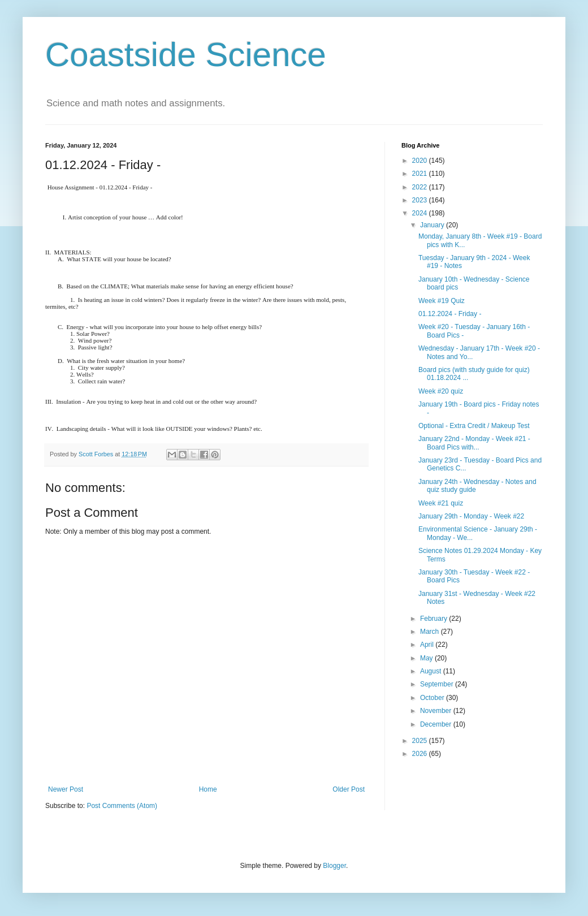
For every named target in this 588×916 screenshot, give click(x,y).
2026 (421, 754)
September (438, 684)
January (433, 225)
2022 (421, 187)
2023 (421, 200)
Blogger (334, 866)
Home (208, 789)
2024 (421, 213)
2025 (421, 741)
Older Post (349, 789)
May (427, 658)
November (437, 711)
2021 (421, 174)
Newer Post (66, 789)
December (437, 724)
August (432, 671)
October (433, 698)
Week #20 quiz (441, 391)
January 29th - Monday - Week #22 (471, 516)
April (428, 645)
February (434, 619)
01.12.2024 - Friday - (450, 314)
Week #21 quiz (441, 503)
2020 (421, 161)
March (431, 632)
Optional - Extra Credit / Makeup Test (474, 426)
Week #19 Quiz (442, 301)
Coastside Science (186, 55)
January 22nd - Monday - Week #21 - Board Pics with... (474, 443)
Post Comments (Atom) (122, 806)
